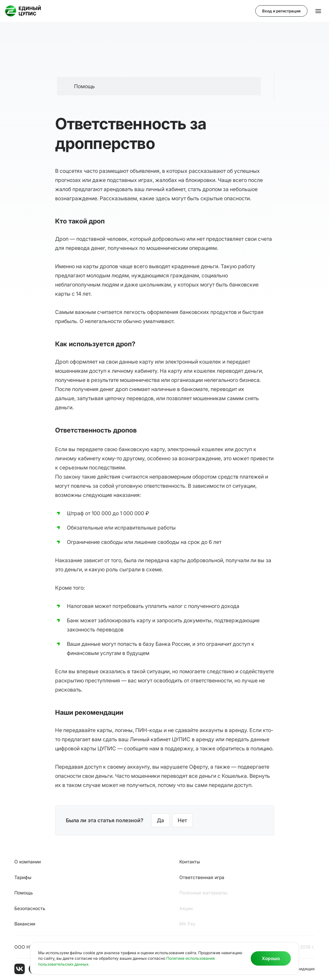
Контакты (190, 862)
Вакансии (25, 924)
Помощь (24, 893)
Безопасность (30, 908)
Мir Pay (187, 924)
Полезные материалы (203, 893)
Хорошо (271, 958)
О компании (28, 862)
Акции (186, 908)
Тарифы (23, 877)
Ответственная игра (202, 877)
